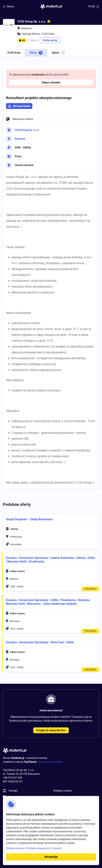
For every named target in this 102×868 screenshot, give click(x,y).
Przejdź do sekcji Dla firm (51, 730)
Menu (9, 6)
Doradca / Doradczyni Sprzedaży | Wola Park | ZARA (40, 642)
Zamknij (56, 848)
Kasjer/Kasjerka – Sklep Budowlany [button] (29, 519)
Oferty (36, 53)
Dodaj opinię (50, 40)
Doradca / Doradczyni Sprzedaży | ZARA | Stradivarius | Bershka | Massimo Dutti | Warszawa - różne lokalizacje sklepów (48, 602)
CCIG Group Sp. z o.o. (27, 130)
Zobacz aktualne (51, 82)
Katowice (20, 139)
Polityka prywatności (38, 848)
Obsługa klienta (22, 106)
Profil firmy (14, 53)
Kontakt (13, 791)
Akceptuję (51, 857)
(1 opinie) (32, 40)
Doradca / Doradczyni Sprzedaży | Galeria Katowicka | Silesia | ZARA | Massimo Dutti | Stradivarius (50, 560)
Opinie (58, 53)
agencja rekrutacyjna (50, 762)
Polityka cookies (62, 791)
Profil (94, 6)
